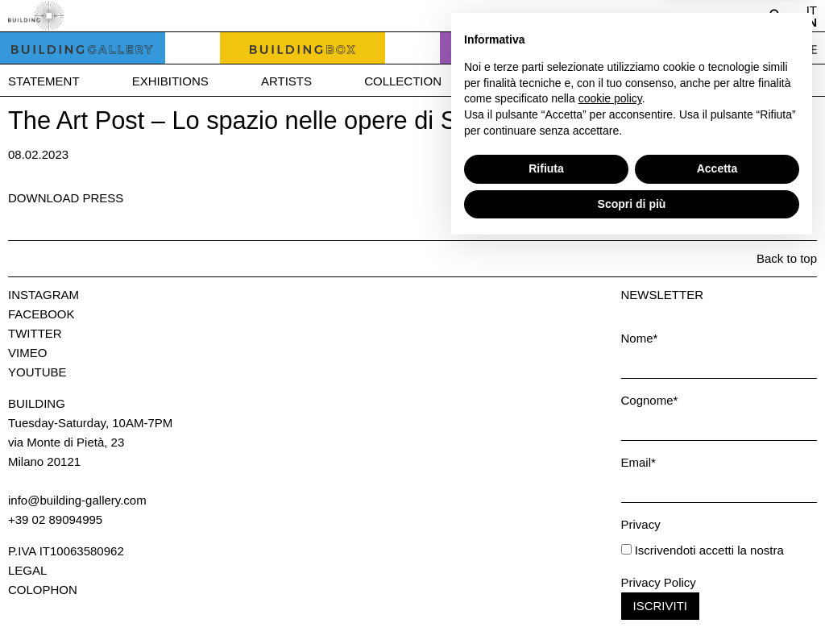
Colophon (43, 590)
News (634, 81)
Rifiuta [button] (546, 565)
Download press (66, 198)
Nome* (640, 338)
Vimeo (27, 353)
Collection (403, 81)
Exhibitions (170, 81)
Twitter (35, 333)
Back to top (787, 258)
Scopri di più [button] (632, 600)
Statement (44, 81)
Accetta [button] (717, 565)
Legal (27, 570)
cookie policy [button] (610, 495)
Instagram (44, 295)
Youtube (37, 372)
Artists (286, 81)
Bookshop (529, 81)
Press (725, 81)
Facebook (41, 314)
